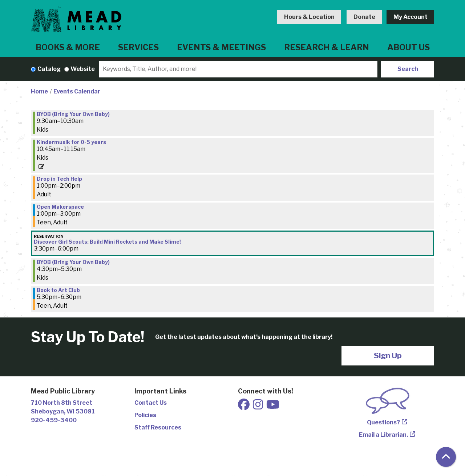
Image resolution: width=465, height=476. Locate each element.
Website (83, 69)
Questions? (383, 422)
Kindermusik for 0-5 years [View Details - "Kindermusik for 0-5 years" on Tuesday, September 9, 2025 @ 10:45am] (71, 142)
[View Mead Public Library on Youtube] (273, 407)
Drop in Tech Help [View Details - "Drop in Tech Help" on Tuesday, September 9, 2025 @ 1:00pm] (59, 179)
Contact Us (151, 403)
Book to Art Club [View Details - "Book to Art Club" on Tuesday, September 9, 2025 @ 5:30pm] (58, 290)
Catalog (49, 69)
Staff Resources (158, 427)
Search (408, 69)
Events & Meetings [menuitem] (221, 47)
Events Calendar (77, 91)
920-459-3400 (54, 420)
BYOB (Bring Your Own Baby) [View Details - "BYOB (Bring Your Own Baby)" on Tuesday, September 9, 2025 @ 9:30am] (73, 114)
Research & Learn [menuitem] (327, 47)
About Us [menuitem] (409, 47)
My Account (411, 17)
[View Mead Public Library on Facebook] (244, 407)
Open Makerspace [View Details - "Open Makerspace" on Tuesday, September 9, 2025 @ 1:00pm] (60, 207)
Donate (364, 17)
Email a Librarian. (383, 435)
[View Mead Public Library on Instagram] (258, 407)
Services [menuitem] (138, 47)
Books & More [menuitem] (68, 47)
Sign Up (388, 355)
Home (39, 91)
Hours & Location (309, 17)
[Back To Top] (446, 457)
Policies (145, 415)
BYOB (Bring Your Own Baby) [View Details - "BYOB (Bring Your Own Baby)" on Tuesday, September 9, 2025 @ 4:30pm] (73, 262)
